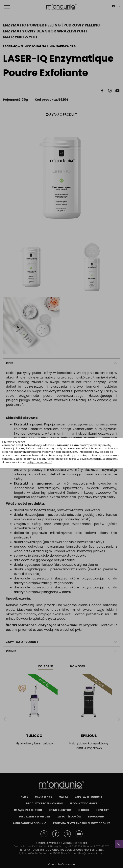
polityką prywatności (39, 462)
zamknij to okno (68, 445)
